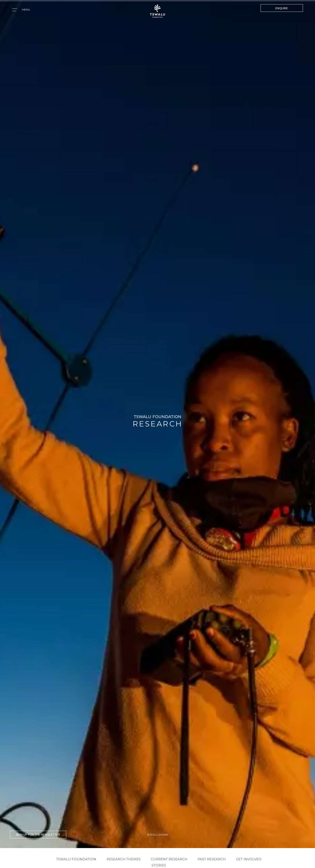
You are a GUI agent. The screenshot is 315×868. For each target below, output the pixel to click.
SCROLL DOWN (157, 835)
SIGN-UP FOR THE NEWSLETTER (38, 835)
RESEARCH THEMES (124, 859)
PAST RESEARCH (212, 859)
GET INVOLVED (249, 859)
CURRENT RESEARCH (169, 859)
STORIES (159, 865)
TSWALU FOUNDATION (76, 859)
